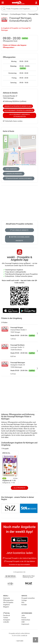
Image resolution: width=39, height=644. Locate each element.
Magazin (6, 607)
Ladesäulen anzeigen (14, 174)
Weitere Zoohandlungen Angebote (19, 239)
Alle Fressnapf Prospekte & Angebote (19, 110)
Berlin (23, 4)
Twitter (6, 618)
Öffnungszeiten (8, 600)
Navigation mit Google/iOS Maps (19, 178)
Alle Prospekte (19, 488)
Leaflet (17, 165)
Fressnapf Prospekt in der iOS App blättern (19, 561)
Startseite (7, 598)
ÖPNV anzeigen (11, 169)
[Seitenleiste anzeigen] (35, 640)
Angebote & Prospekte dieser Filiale (18, 106)
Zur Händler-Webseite (19, 230)
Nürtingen (5, 14)
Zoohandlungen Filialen (18, 14)
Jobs (23, 615)
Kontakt (24, 605)
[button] (33, 137)
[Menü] (3, 3)
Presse (24, 618)
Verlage (24, 600)
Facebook (7, 615)
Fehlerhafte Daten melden (13, 121)
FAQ (23, 602)
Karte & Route (9, 131)
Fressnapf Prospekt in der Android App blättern (20, 558)
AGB (23, 622)
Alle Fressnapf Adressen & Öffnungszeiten (20, 115)
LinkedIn (6, 622)
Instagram (7, 620)
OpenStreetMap (25, 165)
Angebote (6, 605)
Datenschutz (26, 620)
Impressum (25, 624)
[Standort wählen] (36, 3)
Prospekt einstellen (28, 598)
